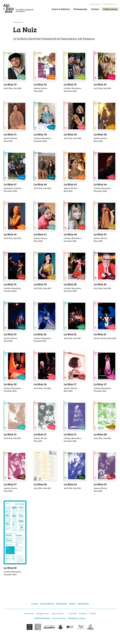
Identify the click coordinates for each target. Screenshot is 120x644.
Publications (18, 22)
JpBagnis (83, 624)
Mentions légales (59, 624)
